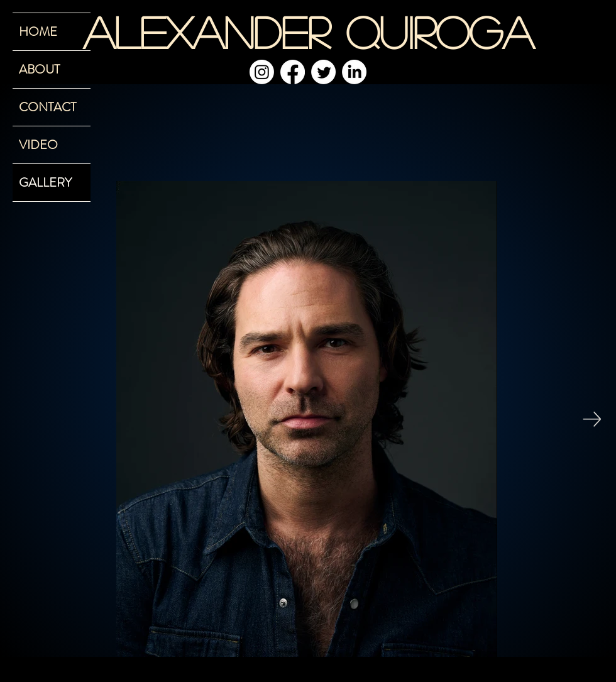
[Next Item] (592, 419)
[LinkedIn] (354, 72)
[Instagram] (262, 72)
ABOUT (39, 69)
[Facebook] (293, 72)
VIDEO (38, 145)
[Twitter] (323, 72)
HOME (38, 32)
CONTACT (47, 107)
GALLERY (45, 183)
